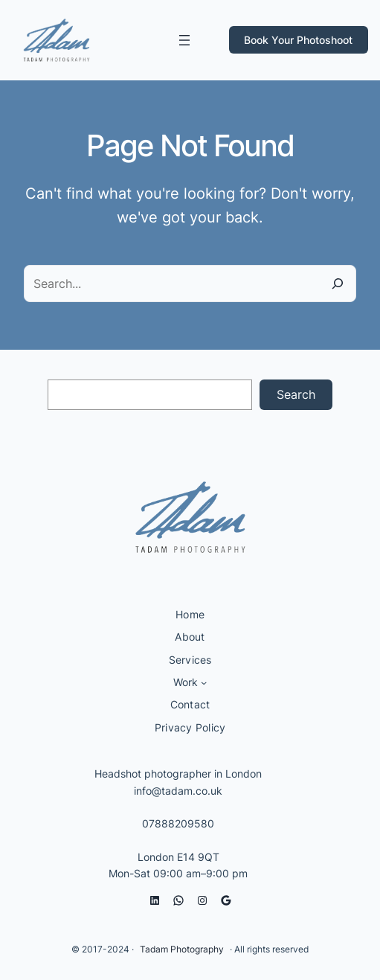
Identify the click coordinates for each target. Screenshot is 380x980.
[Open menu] (184, 40)
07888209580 (178, 823)
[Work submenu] (204, 682)
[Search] (338, 284)
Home (190, 614)
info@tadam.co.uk (178, 791)
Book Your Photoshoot (298, 40)
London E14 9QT (178, 857)
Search (296, 394)
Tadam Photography (182, 949)
